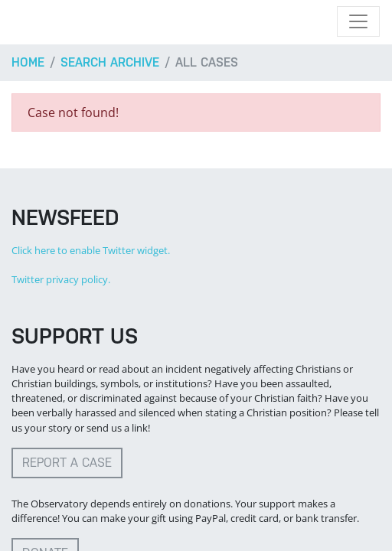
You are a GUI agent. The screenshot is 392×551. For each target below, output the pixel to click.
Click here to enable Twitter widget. (91, 250)
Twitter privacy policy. (61, 279)
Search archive (110, 62)
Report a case (67, 463)
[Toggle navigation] (358, 21)
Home (28, 62)
